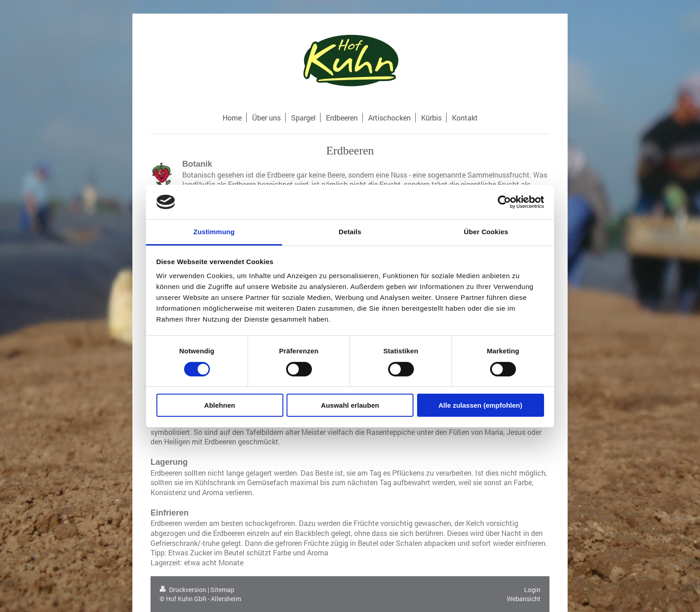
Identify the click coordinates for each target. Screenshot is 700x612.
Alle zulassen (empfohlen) (480, 405)
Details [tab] (350, 232)
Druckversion (184, 590)
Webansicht (524, 599)
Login (532, 590)
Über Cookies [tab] (486, 232)
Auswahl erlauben (350, 405)
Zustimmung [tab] (214, 232)
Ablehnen (219, 405)
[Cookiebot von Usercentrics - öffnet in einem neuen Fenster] (504, 202)
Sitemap (222, 590)
